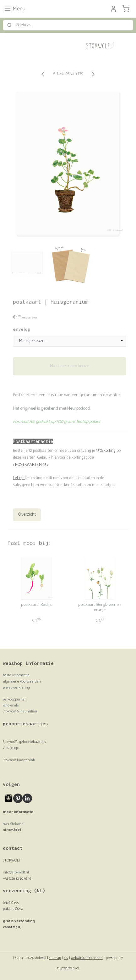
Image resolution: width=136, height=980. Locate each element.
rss (66, 958)
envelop (22, 330)
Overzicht (27, 515)
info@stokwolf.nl (16, 872)
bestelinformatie (16, 675)
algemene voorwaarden (22, 681)
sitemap (55, 958)
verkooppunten (15, 699)
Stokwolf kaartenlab (19, 760)
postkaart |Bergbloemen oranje (100, 608)
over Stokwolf (13, 824)
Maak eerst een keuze (69, 366)
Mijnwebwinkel (68, 968)
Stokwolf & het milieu (20, 711)
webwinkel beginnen (87, 958)
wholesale (11, 705)
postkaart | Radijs (36, 605)
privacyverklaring (16, 687)
